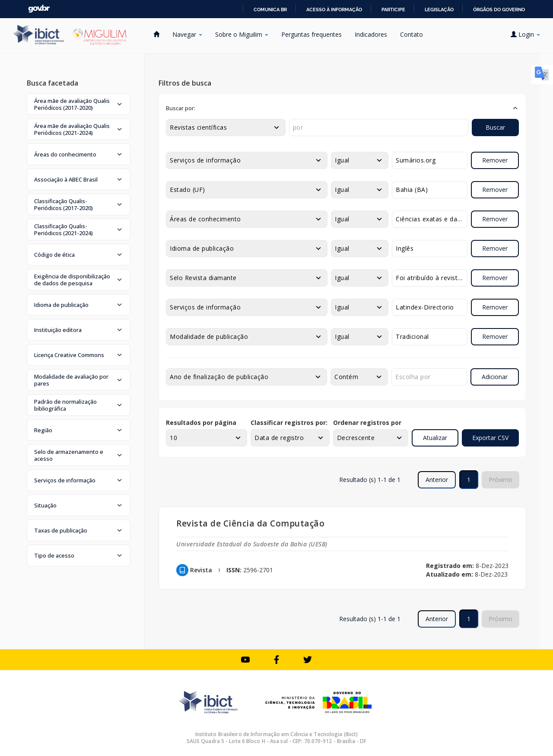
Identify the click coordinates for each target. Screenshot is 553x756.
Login (525, 34)
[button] (79, 104)
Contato (412, 34)
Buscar (495, 127)
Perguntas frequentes (311, 34)
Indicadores (371, 34)
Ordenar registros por (367, 423)
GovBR (39, 9)
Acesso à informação (334, 10)
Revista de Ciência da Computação (250, 523)
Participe (393, 10)
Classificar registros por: (289, 423)
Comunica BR (270, 10)
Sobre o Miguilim (242, 34)
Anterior (437, 480)
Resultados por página (201, 423)
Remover (495, 160)
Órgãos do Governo (499, 10)
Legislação (439, 10)
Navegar (187, 34)
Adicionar (495, 377)
